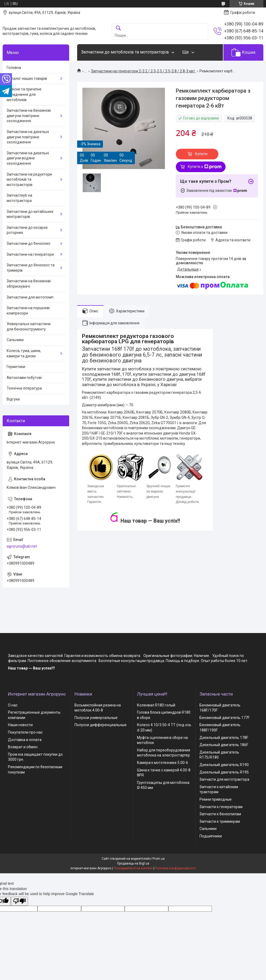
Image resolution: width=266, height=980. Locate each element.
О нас (13, 705)
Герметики (16, 367)
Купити (201, 154)
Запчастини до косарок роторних (27, 230)
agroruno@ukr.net (22, 546)
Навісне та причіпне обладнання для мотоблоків (24, 94)
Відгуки (13, 399)
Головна (14, 68)
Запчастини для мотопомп (30, 297)
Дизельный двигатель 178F (224, 738)
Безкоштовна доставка (201, 227)
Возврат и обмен (23, 747)
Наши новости (20, 725)
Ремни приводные (216, 799)
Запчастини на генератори (30, 254)
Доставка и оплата (25, 740)
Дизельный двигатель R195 (224, 772)
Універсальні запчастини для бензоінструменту (29, 326)
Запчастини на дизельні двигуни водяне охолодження (28, 158)
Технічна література (24, 388)
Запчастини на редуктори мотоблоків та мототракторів (29, 179)
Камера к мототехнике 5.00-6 (163, 763)
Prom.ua (159, 859)
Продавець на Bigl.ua (133, 863)
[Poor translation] (19, 901)
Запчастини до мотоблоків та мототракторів (125, 52)
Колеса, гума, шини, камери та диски (24, 353)
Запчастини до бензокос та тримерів (31, 268)
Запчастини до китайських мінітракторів (30, 214)
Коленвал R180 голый (156, 705)
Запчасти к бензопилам (220, 814)
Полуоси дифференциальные (101, 725)
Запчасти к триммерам (220, 821)
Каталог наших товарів (27, 78)
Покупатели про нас (25, 732)
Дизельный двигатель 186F (224, 745)
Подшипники (211, 836)
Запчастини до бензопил (28, 243)
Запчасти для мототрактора (224, 779)
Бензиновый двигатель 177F (225, 718)
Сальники (15, 340)
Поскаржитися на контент (133, 868)
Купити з (205, 167)
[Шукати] (118, 28)
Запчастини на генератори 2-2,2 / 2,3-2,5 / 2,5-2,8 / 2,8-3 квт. (143, 71)
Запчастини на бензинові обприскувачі (29, 284)
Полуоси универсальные (96, 718)
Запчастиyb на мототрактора (19, 198)
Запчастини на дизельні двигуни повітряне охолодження (28, 137)
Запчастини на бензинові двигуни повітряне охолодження (29, 116)
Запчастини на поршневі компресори (28, 311)
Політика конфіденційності (175, 868)
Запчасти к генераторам (221, 807)
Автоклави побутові (24, 378)
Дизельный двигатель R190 (224, 765)
